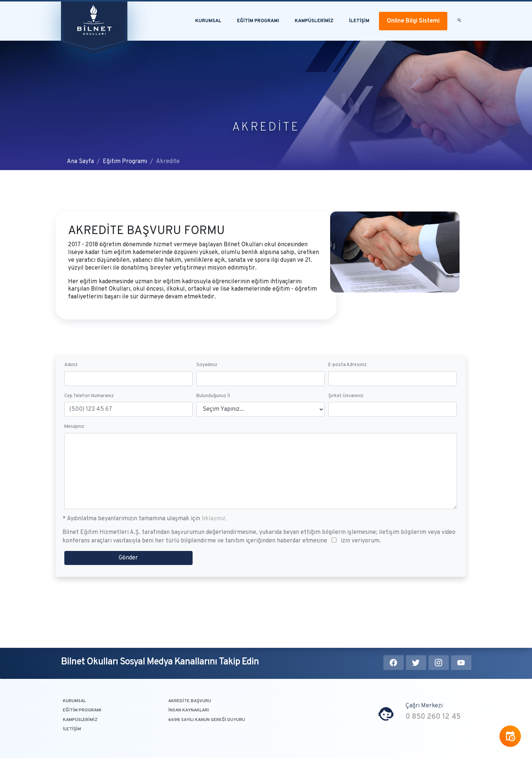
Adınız (71, 389)
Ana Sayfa (80, 162)
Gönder (128, 582)
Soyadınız (207, 389)
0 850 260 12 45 (433, 717)
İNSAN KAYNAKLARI (189, 710)
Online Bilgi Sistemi (413, 21)
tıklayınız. (214, 543)
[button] (459, 21)
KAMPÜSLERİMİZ (314, 21)
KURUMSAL (74, 701)
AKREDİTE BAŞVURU (190, 701)
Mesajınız (74, 451)
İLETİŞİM (359, 21)
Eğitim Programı (125, 162)
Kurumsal (208, 21)
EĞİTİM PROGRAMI (258, 21)
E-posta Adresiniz (348, 389)
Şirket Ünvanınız (346, 420)
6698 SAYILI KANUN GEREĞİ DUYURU (207, 720)
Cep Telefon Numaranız (89, 420)
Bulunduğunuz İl (213, 420)
